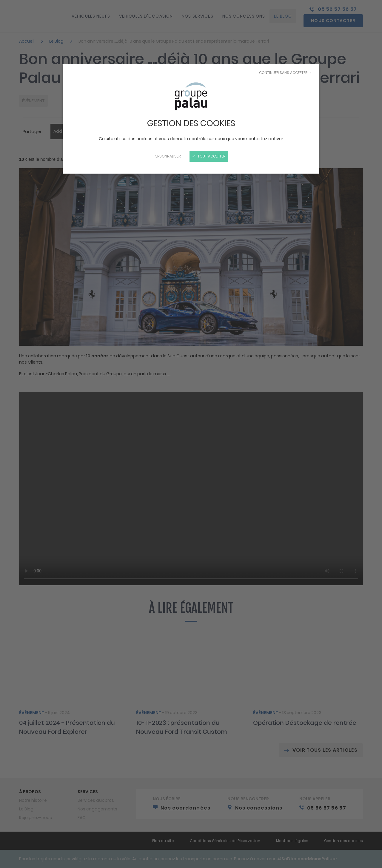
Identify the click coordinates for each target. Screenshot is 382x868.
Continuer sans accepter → (285, 73)
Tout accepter (209, 156)
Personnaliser (167, 156)
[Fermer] (191, 434)
